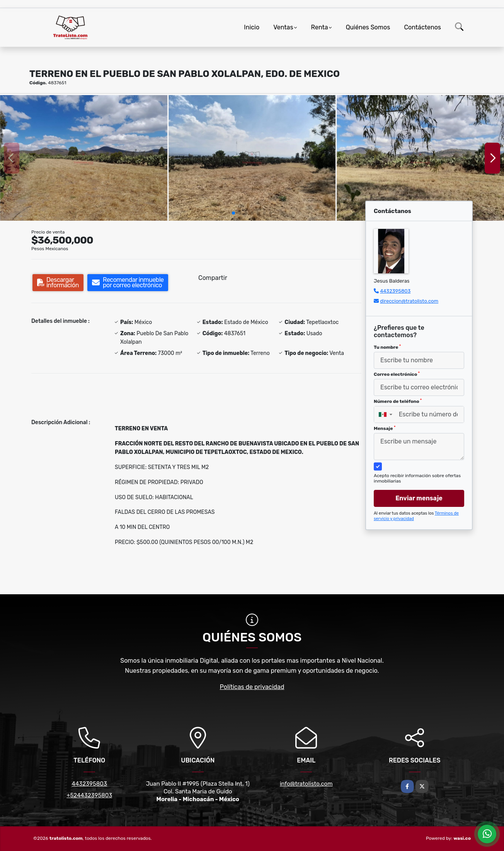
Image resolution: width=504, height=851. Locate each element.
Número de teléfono (398, 401)
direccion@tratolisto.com (409, 301)
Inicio (252, 27)
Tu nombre (387, 347)
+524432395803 (89, 795)
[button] (233, 213)
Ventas (283, 27)
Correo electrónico (397, 374)
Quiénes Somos (368, 27)
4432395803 (395, 291)
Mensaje (385, 428)
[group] (84, 158)
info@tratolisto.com (306, 784)
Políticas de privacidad (252, 687)
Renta (320, 27)
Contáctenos (422, 27)
